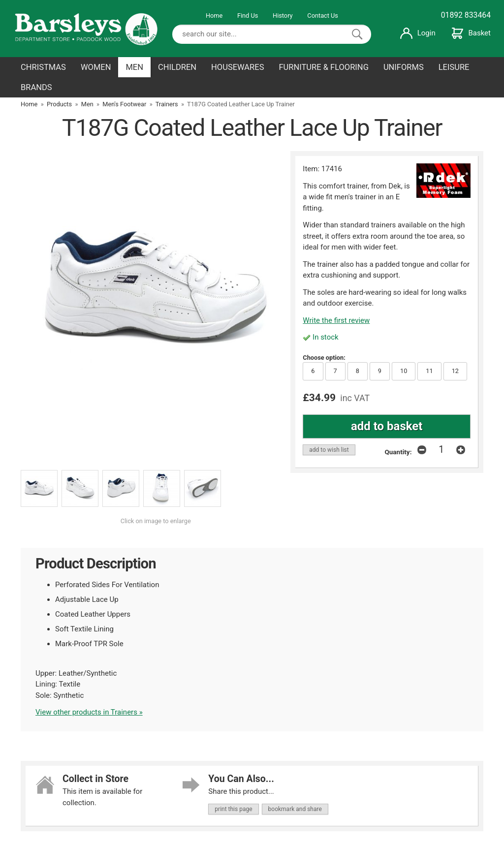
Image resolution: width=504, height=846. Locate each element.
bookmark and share (295, 809)
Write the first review (336, 320)
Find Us (248, 16)
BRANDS (36, 87)
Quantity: (398, 452)
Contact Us (323, 16)
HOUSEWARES (237, 67)
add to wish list (329, 450)
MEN (134, 67)
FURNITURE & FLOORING (323, 67)
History (283, 16)
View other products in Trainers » (89, 712)
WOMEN (96, 67)
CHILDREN (177, 67)
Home (214, 16)
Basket (471, 33)
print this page (233, 809)
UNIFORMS (404, 67)
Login (418, 33)
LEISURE (454, 67)
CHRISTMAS (43, 67)
